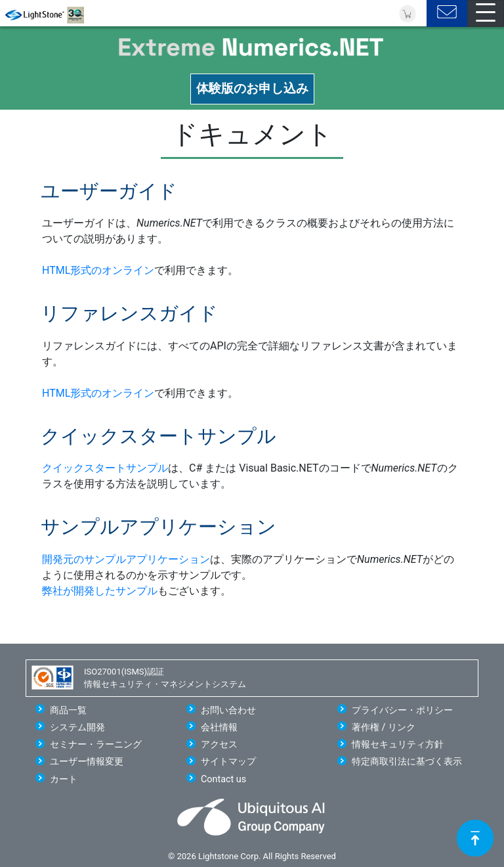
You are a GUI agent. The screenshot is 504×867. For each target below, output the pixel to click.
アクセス (219, 745)
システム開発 (77, 727)
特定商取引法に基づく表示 (407, 762)
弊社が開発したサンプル (100, 591)
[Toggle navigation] (486, 13)
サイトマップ (228, 762)
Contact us (223, 779)
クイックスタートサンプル (105, 468)
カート (64, 779)
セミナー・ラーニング (96, 745)
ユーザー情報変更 (87, 762)
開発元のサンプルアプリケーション (126, 559)
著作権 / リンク (384, 727)
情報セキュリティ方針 (398, 745)
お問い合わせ (228, 710)
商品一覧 (68, 710)
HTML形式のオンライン (98, 270)
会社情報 (219, 727)
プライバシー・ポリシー (402, 710)
